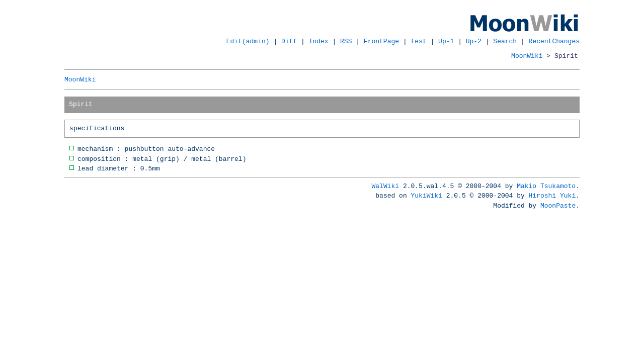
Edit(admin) (248, 41)
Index (319, 41)
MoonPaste (558, 206)
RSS (346, 41)
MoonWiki (527, 56)
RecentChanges (554, 41)
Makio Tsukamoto (546, 186)
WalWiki (386, 186)
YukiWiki (427, 196)
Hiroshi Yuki (552, 196)
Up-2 (474, 41)
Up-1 (446, 41)
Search (505, 41)
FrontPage (381, 41)
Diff (289, 41)
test (419, 41)
